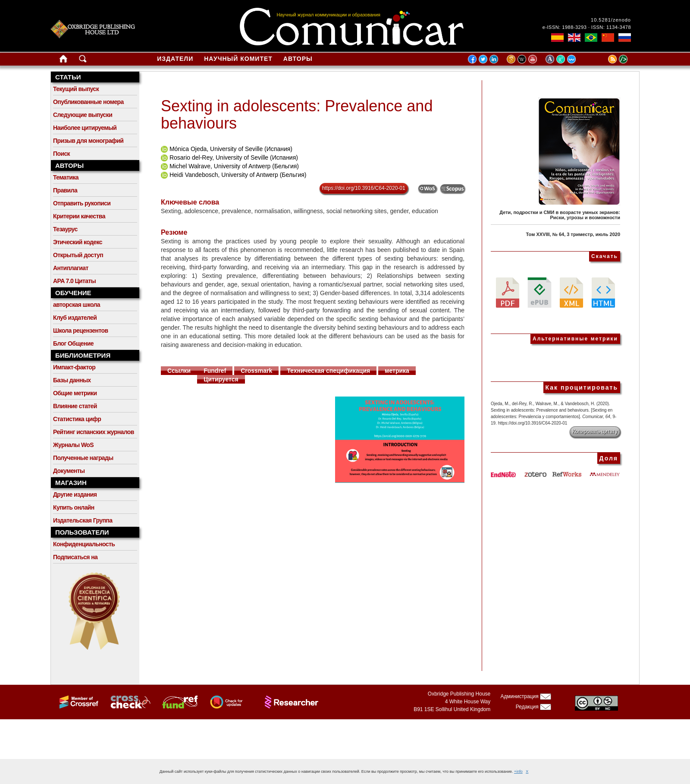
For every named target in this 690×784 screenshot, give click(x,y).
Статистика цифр (77, 419)
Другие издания (75, 494)
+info (518, 771)
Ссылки (179, 371)
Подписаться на (75, 557)
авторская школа (77, 305)
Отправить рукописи (82, 203)
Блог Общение (73, 343)
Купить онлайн (74, 507)
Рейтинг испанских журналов (94, 432)
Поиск (61, 154)
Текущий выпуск (76, 89)
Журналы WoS (73, 445)
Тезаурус (65, 229)
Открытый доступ (78, 255)
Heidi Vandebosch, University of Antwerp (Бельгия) (238, 175)
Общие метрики (75, 393)
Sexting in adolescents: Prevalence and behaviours (297, 115)
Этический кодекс (78, 242)
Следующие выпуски (83, 115)
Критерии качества (79, 216)
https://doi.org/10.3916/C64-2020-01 (364, 188)
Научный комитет (238, 59)
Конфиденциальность (84, 544)
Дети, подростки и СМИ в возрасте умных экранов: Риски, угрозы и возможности (560, 215)
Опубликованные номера (88, 102)
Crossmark (256, 371)
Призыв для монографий (88, 141)
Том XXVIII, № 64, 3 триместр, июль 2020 (573, 234)
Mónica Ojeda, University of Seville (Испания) (231, 149)
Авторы (298, 59)
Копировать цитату (595, 431)
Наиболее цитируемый (85, 128)
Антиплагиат (71, 268)
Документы (69, 471)
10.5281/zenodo (611, 20)
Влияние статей (75, 406)
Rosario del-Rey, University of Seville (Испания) (234, 157)
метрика (397, 371)
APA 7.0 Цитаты (74, 281)
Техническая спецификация (328, 371)
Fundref (215, 371)
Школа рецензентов (81, 331)
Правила (65, 190)
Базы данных (72, 380)
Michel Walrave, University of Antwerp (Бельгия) (234, 166)
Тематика (66, 177)
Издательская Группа (83, 520)
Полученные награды (83, 458)
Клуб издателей (75, 318)
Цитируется (221, 379)
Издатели (175, 59)
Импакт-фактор (74, 367)
